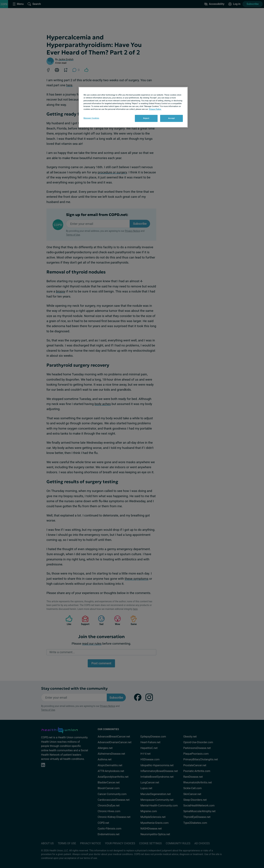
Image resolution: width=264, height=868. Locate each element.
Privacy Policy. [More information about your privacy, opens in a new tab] (155, 109)
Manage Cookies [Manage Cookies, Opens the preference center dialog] (91, 118)
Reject (146, 118)
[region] (133, 107)
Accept (171, 118)
